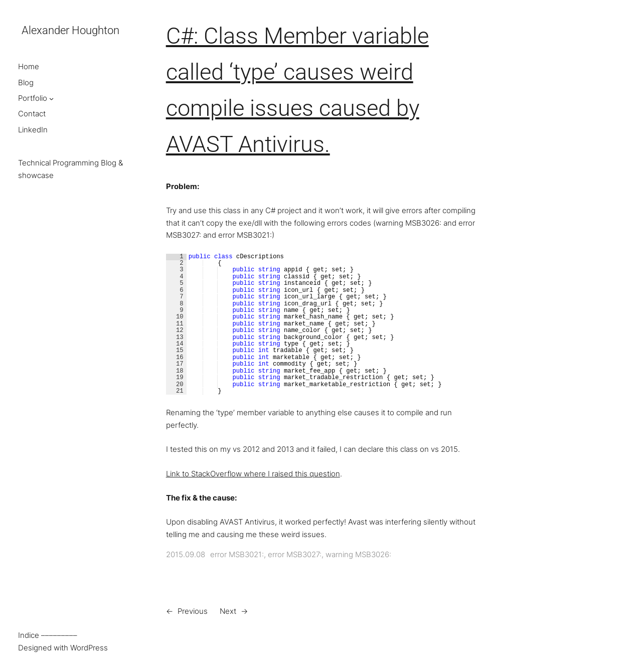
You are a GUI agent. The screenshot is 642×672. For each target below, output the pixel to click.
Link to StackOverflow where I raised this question (253, 474)
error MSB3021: (237, 554)
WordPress (89, 648)
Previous (193, 611)
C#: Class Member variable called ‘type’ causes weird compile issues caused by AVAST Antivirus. (297, 90)
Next (228, 611)
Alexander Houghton (70, 30)
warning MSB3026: (358, 554)
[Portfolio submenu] (51, 99)
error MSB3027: (295, 554)
